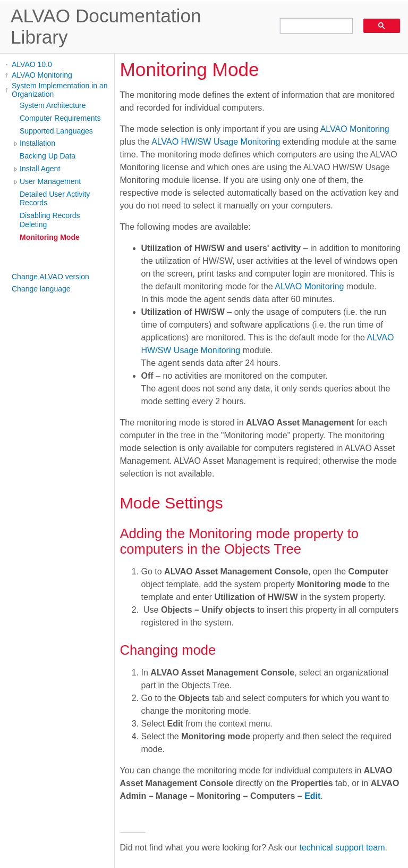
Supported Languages (56, 131)
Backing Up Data (48, 156)
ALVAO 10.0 (32, 64)
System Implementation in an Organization (60, 90)
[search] (313, 26)
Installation (37, 143)
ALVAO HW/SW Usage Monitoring (216, 142)
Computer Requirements (60, 118)
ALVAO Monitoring (42, 75)
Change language (41, 289)
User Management (50, 181)
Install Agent (40, 169)
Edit (312, 796)
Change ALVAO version (50, 277)
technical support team (342, 848)
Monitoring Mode (50, 237)
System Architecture (53, 105)
